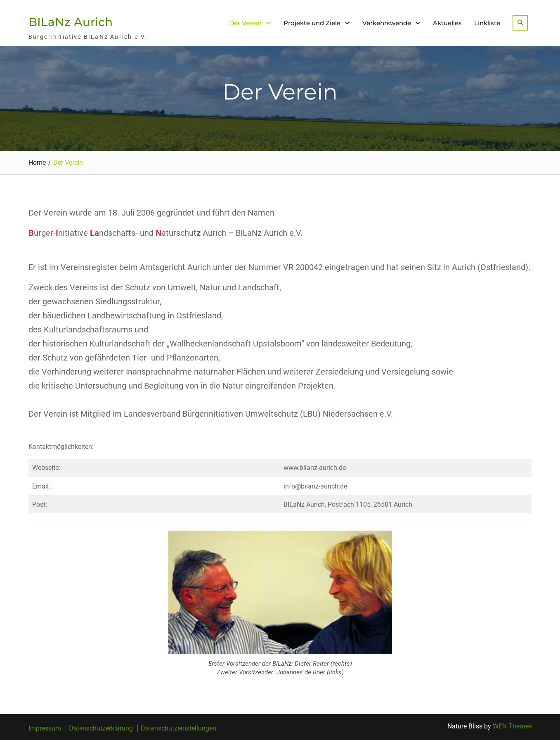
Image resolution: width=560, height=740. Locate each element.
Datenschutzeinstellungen (178, 728)
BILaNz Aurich (71, 22)
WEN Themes (512, 726)
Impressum (45, 728)
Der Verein (245, 23)
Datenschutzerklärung (101, 728)
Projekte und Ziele (312, 23)
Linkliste (487, 23)
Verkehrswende (387, 23)
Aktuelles (447, 23)
